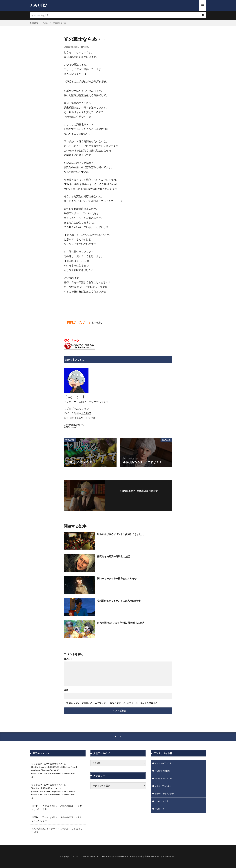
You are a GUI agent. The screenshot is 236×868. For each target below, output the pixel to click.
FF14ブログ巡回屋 (164, 772)
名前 (66, 690)
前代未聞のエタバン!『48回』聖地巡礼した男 (126, 622)
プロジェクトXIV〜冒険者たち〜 (47, 764)
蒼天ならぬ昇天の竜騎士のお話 (117, 556)
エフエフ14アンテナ (165, 764)
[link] (83, 408)
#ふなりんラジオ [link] (86, 418)
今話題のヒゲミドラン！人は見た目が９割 (124, 600)
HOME (35, 23)
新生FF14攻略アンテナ (166, 796)
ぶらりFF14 (39, 5)
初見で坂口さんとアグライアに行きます (51, 829)
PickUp (45, 23)
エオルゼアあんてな (164, 788)
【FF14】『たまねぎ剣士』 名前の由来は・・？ (55, 806)
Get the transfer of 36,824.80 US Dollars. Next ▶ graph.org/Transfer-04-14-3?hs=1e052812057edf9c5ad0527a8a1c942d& (55, 771)
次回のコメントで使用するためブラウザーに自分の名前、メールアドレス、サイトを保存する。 (113, 703)
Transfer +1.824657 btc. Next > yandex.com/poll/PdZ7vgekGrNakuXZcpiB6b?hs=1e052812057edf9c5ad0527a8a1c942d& (53, 792)
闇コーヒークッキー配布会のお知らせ (121, 578)
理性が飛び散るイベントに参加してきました (125, 534)
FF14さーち (160, 812)
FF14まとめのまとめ (165, 780)
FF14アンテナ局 (163, 804)
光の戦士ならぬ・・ (62, 23)
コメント (68, 659)
